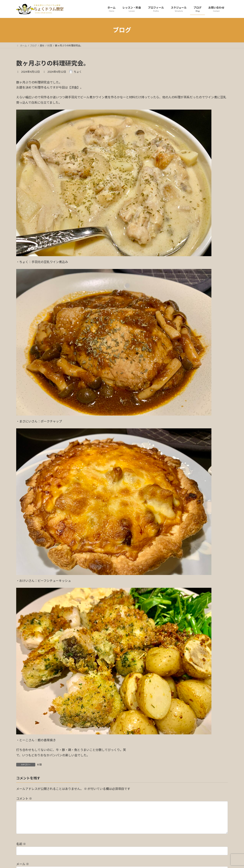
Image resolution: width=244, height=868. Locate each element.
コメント (24, 798)
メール (23, 864)
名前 (21, 844)
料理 (39, 765)
